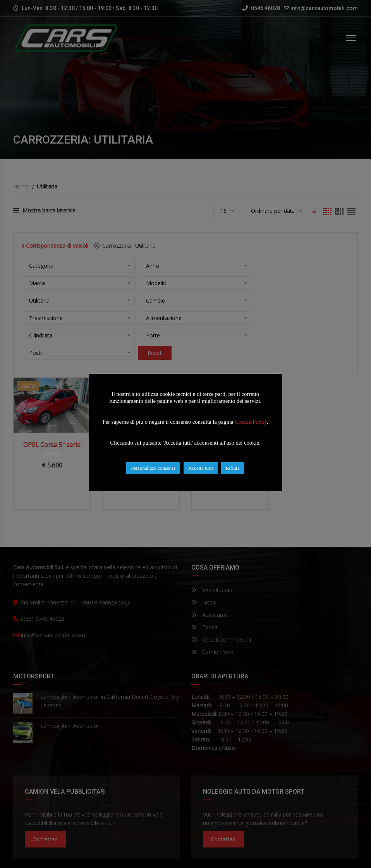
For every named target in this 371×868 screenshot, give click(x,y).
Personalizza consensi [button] (153, 468)
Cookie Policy (251, 422)
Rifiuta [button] (233, 468)
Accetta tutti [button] (201, 468)
